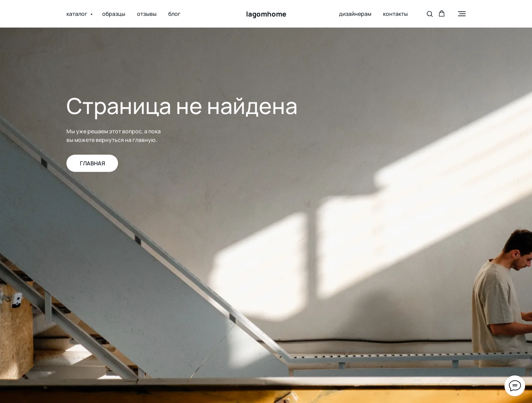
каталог (77, 14)
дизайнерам (355, 14)
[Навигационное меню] (462, 14)
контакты (395, 14)
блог (174, 14)
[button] (430, 14)
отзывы (147, 14)
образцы (114, 14)
